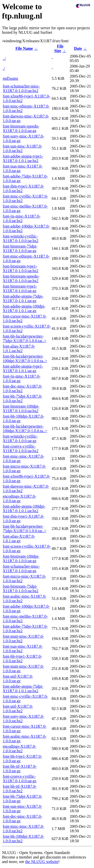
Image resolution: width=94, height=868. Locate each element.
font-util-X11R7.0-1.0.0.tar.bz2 (18, 709)
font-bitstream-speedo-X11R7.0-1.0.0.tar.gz (21, 128)
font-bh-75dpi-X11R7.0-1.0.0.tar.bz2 (22, 398)
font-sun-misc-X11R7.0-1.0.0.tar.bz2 (22, 148)
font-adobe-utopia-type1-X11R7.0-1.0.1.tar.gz (23, 368)
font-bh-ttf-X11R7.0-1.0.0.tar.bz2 (20, 789)
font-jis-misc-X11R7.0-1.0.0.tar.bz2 (22, 218)
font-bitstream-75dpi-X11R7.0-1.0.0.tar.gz (20, 248)
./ (4, 68)
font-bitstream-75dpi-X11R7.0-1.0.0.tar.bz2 (21, 589)
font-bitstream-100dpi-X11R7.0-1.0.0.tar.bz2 (21, 408)
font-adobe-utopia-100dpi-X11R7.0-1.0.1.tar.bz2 (24, 509)
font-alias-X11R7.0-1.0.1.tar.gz (19, 539)
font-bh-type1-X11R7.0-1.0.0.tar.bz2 (22, 659)
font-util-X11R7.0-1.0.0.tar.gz (18, 679)
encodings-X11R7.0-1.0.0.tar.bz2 (19, 749)
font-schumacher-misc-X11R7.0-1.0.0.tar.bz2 (21, 88)
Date (78, 48)
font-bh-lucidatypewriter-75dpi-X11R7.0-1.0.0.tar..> (25, 338)
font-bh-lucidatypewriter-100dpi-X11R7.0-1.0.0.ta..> (25, 358)
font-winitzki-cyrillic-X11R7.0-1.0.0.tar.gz (20, 439)
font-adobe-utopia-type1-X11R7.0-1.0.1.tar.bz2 (23, 158)
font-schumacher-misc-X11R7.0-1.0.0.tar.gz (21, 569)
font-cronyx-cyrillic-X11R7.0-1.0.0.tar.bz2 (21, 449)
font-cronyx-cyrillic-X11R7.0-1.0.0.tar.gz (20, 779)
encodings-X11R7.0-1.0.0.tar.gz (19, 499)
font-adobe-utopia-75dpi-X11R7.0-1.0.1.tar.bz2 (23, 689)
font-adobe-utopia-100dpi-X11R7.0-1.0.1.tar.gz (24, 308)
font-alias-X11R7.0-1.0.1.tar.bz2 (19, 348)
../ (4, 58)
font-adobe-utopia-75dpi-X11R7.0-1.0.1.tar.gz (23, 298)
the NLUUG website (42, 862)
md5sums (10, 78)
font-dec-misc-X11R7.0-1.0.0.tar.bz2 (22, 388)
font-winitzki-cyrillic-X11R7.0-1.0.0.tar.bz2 (21, 238)
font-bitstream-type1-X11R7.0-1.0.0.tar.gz (20, 288)
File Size (59, 48)
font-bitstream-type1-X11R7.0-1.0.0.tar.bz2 (21, 268)
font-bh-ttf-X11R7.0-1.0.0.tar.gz (20, 769)
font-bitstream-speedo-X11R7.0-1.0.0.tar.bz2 (21, 278)
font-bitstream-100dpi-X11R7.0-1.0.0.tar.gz (21, 559)
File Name (24, 48)
